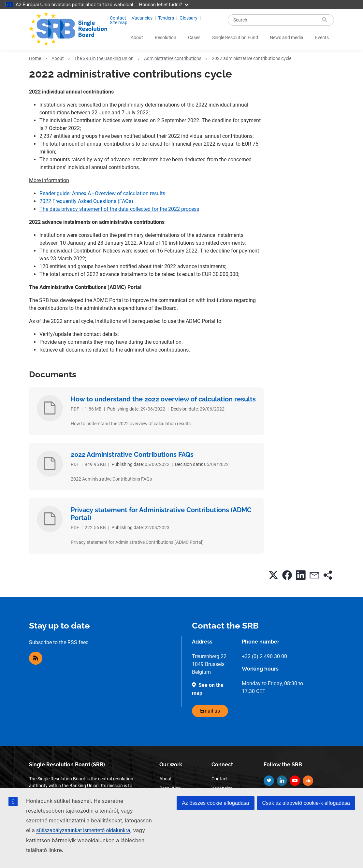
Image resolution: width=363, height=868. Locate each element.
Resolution (166, 37)
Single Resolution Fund (235, 37)
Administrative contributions (173, 58)
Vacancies (142, 18)
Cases (194, 37)
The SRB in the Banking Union (104, 58)
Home (35, 58)
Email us (210, 711)
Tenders (166, 18)
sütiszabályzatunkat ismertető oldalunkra (83, 830)
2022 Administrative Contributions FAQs (132, 455)
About (137, 37)
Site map (119, 22)
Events (322, 37)
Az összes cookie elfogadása (215, 803)
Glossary (189, 18)
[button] (273, 575)
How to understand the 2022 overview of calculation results (163, 399)
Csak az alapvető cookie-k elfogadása (306, 803)
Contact (118, 18)
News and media (287, 37)
